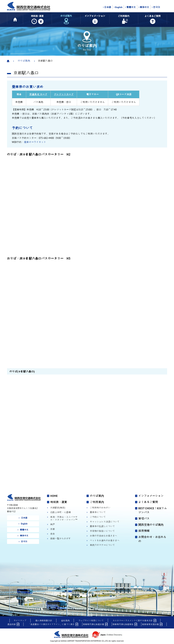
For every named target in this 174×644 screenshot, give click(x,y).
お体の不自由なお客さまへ (104, 536)
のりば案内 (24, 61)
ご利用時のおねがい (100, 508)
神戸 (53, 524)
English (119, 7)
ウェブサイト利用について (91, 621)
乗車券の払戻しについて (102, 526)
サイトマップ (20, 621)
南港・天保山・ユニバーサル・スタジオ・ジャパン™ (64, 518)
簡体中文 (145, 7)
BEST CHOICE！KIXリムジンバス (153, 510)
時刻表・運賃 (59, 502)
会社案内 (65, 621)
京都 (53, 529)
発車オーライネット (35, 142)
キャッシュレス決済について (105, 522)
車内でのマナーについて (102, 545)
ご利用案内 (97, 502)
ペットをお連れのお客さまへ (105, 541)
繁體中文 (131, 7)
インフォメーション (151, 496)
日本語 (108, 7)
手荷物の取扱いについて (102, 531)
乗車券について (98, 512)
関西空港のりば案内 (151, 525)
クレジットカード (64, 94)
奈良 (53, 534)
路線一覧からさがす (61, 539)
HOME (54, 496)
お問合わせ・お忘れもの (152, 539)
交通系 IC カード (38, 94)
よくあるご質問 (148, 502)
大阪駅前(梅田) (58, 508)
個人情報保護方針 (44, 621)
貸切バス (144, 519)
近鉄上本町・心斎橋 (61, 512)
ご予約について (98, 517)
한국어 (157, 7)
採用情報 (144, 531)
